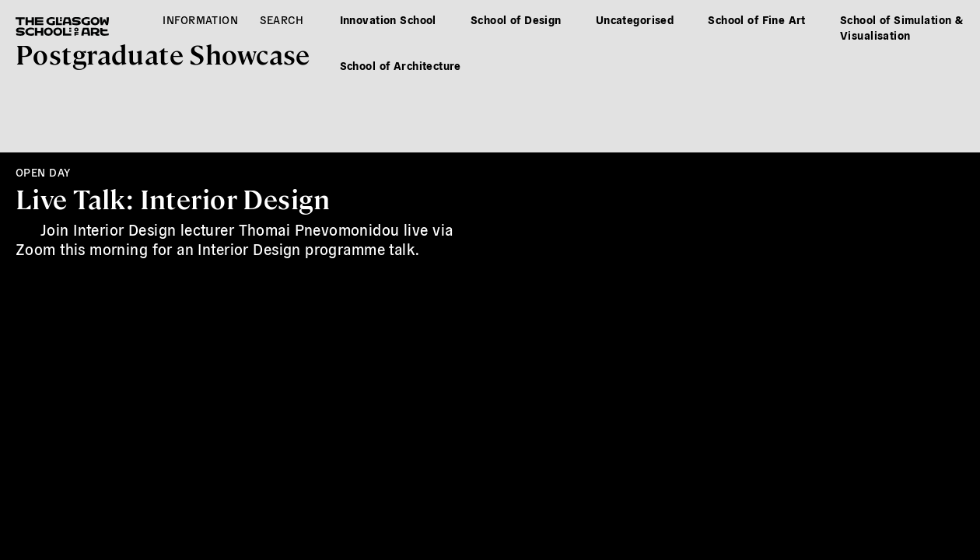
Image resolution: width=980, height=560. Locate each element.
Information (200, 19)
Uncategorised (635, 19)
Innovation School (388, 19)
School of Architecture (401, 65)
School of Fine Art (757, 19)
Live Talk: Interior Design (173, 198)
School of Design (516, 19)
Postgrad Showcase (163, 53)
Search (282, 19)
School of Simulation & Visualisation (901, 27)
